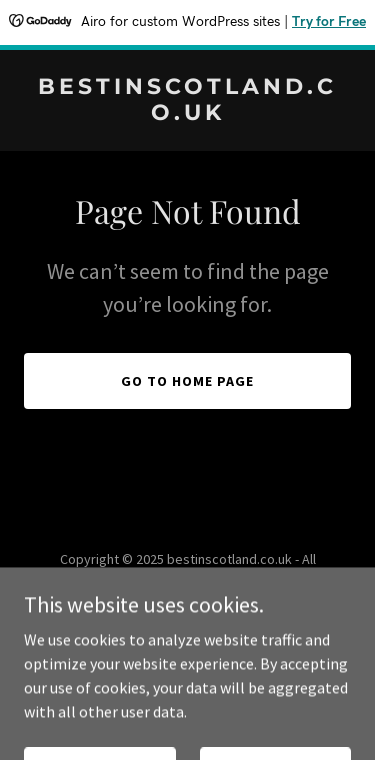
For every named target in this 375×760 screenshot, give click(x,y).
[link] (187, 114)
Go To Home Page (187, 381)
